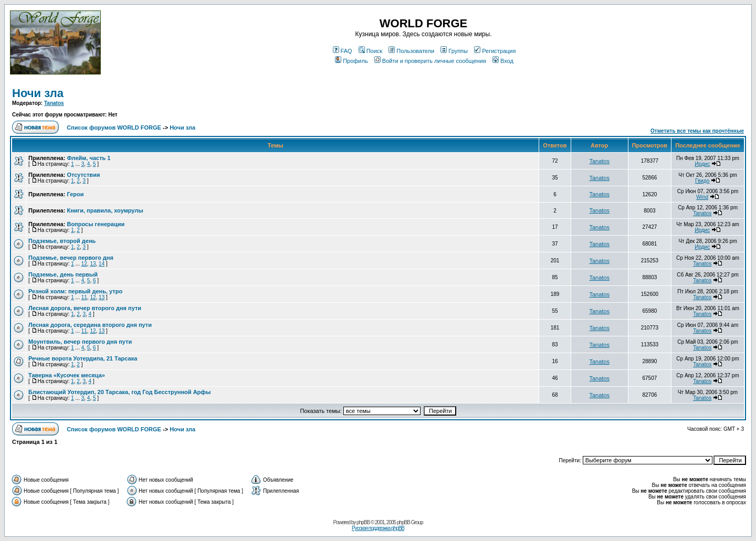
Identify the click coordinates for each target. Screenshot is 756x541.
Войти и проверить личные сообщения (430, 61)
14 (102, 264)
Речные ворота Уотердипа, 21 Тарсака (83, 358)
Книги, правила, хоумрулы (105, 210)
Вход (503, 61)
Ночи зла (38, 93)
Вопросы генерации (96, 224)
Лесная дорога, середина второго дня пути (90, 325)
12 (84, 264)
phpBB (363, 522)
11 (84, 297)
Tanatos (54, 103)
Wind (702, 197)
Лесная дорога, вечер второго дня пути (85, 308)
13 (93, 264)
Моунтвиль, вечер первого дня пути (80, 342)
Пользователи (411, 51)
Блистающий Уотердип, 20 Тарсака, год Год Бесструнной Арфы (119, 392)
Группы (454, 51)
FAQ (343, 51)
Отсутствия (83, 175)
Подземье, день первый (63, 274)
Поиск (370, 51)
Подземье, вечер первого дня (71, 258)
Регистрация (495, 51)
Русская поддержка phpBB (378, 528)
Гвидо (702, 181)
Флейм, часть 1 (88, 158)
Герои (75, 194)
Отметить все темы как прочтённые (697, 131)
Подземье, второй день (62, 241)
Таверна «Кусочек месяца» (67, 375)
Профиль (351, 61)
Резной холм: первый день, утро (75, 291)
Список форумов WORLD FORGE (114, 128)
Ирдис (702, 164)
